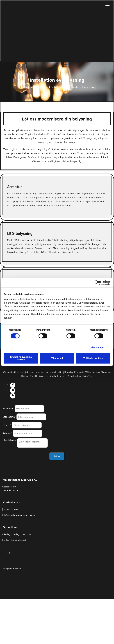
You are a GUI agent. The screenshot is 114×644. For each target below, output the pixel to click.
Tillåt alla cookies (93, 358)
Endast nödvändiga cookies (21, 358)
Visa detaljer (97, 347)
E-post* (7, 425)
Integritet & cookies (13, 569)
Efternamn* (9, 417)
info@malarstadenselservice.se (20, 515)
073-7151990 (11, 509)
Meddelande (10, 440)
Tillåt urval (57, 358)
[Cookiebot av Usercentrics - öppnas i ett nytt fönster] (97, 283)
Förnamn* (8, 408)
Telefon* (7, 433)
